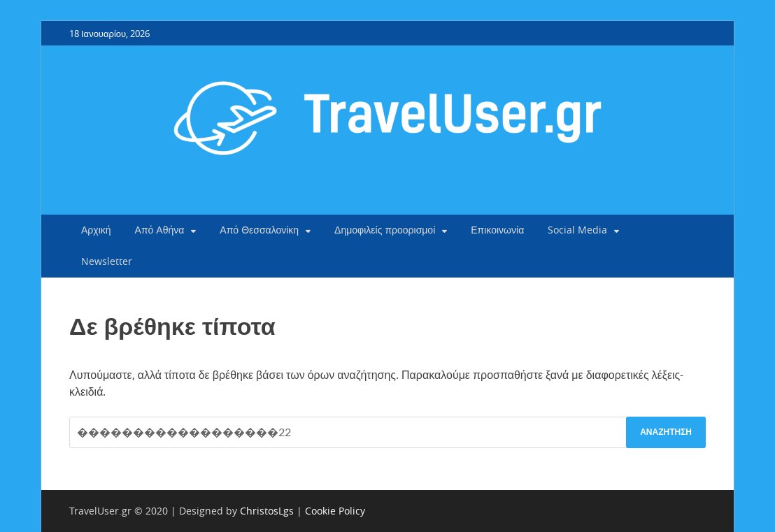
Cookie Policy (335, 511)
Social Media (577, 230)
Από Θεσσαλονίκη (259, 230)
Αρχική (96, 230)
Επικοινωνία (497, 230)
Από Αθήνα (160, 230)
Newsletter (107, 261)
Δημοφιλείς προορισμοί (385, 230)
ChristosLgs (267, 511)
